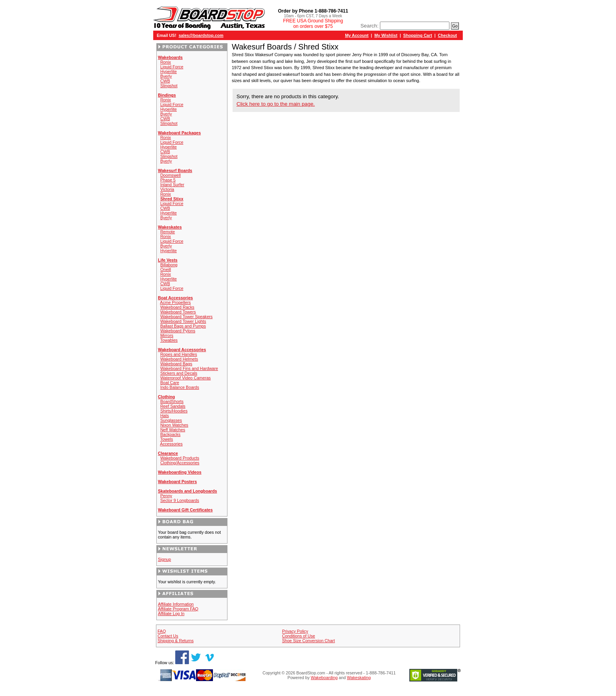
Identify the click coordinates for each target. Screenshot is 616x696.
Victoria (167, 189)
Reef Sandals (173, 406)
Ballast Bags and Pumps (183, 326)
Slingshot (169, 86)
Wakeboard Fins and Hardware (189, 368)
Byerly (166, 76)
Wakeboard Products (180, 458)
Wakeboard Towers (178, 312)
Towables (169, 340)
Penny (166, 496)
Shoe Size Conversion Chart (308, 641)
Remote (168, 232)
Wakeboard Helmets (179, 359)
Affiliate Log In (171, 614)
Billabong (169, 265)
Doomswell (170, 175)
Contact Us (168, 636)
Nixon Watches (174, 425)
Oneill (166, 269)
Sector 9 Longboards (180, 500)
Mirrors (167, 335)
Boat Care (170, 383)
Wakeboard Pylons (178, 331)
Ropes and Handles (179, 354)
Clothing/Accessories (180, 463)
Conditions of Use (299, 636)
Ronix (166, 62)
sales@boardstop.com (201, 35)
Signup (164, 559)
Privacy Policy (295, 631)
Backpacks (170, 434)
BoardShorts (172, 401)
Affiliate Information (176, 604)
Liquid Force (172, 67)
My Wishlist (386, 35)
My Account (357, 35)
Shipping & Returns (176, 641)
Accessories (171, 444)
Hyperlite (169, 71)
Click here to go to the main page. (276, 104)
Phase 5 (168, 180)
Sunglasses (171, 420)
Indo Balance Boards (180, 387)
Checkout (448, 35)
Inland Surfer (172, 185)
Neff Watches (173, 430)
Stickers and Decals (179, 373)
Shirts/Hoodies (174, 411)
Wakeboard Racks (177, 307)
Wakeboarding (324, 678)
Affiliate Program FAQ (178, 609)
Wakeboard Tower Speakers (186, 317)
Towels (167, 439)
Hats (165, 416)
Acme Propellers (175, 302)
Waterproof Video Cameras (186, 378)
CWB (165, 81)
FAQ (162, 631)
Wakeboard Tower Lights (183, 321)
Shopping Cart (417, 35)
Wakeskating (359, 678)
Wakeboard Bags (176, 364)
